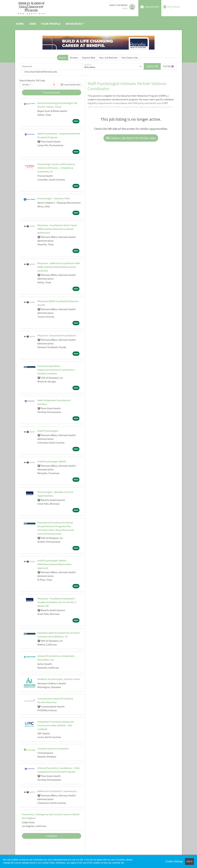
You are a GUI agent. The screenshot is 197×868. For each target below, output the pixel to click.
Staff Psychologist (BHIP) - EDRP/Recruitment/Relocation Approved (54, 564)
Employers (172, 7)
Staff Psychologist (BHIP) (52, 461)
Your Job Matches (108, 58)
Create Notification (71, 85)
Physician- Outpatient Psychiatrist (57, 335)
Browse (74, 58)
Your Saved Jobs (130, 58)
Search (62, 58)
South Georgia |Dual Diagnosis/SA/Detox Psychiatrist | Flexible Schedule (56, 370)
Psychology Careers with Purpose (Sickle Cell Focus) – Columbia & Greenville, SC (56, 168)
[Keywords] (51, 66)
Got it (189, 861)
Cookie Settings (174, 861)
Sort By (25, 85)
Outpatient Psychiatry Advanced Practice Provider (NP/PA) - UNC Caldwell (55, 725)
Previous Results (52, 92)
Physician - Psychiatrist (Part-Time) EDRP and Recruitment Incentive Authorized (57, 229)
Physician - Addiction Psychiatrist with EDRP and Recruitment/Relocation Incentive (59, 267)
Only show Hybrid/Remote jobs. (41, 72)
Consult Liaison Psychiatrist (53, 749)
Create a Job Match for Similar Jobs (131, 138)
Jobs (33, 24)
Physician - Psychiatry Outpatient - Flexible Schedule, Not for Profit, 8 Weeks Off (57, 602)
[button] (169, 66)
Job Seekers (150, 7)
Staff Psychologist (48, 431)
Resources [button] (74, 24)
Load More (52, 836)
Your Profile (51, 24)
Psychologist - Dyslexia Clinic (54, 198)
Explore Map (89, 58)
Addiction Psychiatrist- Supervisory (57, 791)
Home (20, 24)
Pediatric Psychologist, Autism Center (59, 679)
